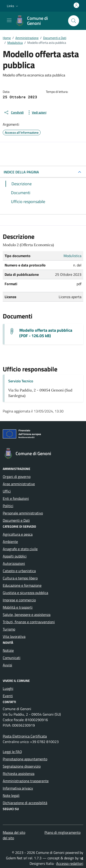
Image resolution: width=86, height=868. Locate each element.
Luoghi (8, 688)
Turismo (9, 629)
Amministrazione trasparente (26, 781)
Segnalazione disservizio (22, 766)
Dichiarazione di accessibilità (25, 803)
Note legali (11, 795)
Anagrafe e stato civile (20, 549)
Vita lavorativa (14, 636)
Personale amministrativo (23, 513)
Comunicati (12, 658)
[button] (13, 6)
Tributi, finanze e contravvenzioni (29, 622)
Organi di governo (17, 477)
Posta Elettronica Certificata (25, 736)
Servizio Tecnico (21, 381)
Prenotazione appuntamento (25, 759)
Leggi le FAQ (12, 752)
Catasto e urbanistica (19, 571)
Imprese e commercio (19, 600)
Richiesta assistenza (19, 774)
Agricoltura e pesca (18, 534)
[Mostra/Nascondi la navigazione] (9, 20)
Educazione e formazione (22, 585)
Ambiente (10, 542)
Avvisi (7, 665)
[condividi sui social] (14, 112)
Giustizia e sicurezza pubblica (25, 593)
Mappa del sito (14, 832)
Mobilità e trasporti (18, 607)
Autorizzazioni (14, 563)
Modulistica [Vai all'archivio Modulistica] (72, 256)
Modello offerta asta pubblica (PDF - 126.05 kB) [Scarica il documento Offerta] (46, 333)
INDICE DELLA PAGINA (21, 172)
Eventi (8, 696)
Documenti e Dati (16, 520)
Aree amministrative (19, 484)
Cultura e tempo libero (20, 578)
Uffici (7, 491)
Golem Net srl (17, 858)
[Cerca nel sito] (74, 21)
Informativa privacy (18, 788)
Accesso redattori (70, 863)
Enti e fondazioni (16, 498)
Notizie (8, 650)
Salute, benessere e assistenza (27, 615)
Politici (8, 506)
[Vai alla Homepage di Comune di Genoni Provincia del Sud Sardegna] (39, 21)
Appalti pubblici (15, 556)
